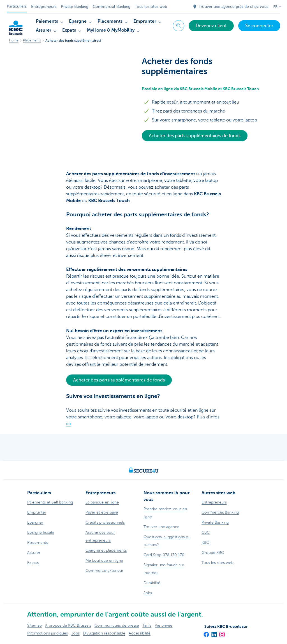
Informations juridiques (48, 633)
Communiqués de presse (117, 625)
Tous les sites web (151, 7)
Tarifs (147, 625)
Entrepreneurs (44, 7)
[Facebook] (206, 633)
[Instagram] (222, 633)
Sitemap (34, 625)
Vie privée (164, 625)
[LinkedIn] (214, 633)
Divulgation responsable (104, 633)
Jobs (75, 633)
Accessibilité (140, 633)
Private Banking (75, 7)
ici (69, 424)
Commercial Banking (112, 7)
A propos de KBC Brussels (68, 625)
